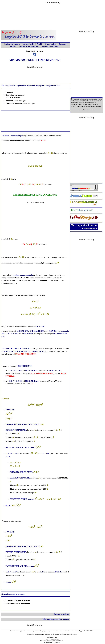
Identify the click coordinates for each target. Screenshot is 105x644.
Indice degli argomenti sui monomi (56, 619)
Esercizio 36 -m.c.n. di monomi (18, 604)
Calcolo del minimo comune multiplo (20, 103)
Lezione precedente (62, 614)
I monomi (9, 92)
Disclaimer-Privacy (52, 637)
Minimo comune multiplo (16, 101)
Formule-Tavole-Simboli (50, 46)
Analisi (39, 44)
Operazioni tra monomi (15, 95)
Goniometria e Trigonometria (29, 46)
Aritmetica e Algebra (13, 44)
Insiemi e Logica (29, 44)
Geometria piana (50, 44)
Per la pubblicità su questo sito (52, 642)
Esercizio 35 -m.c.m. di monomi (18, 601)
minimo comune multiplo (13, 136)
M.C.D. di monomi (13, 98)
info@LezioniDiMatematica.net (55, 641)
